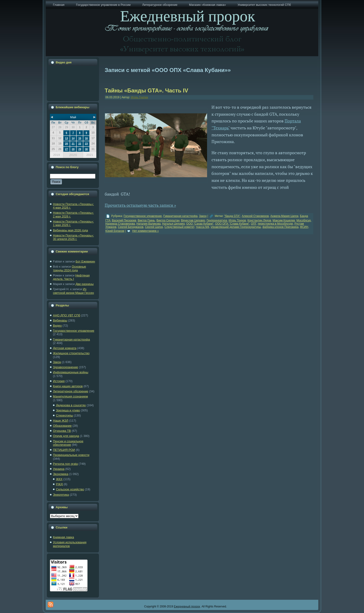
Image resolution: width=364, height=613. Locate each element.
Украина (59, 469)
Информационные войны (71, 372)
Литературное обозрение (71, 391)
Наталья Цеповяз (174, 224)
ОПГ (254, 224)
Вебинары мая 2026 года (70, 230)
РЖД (59, 484)
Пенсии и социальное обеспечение (68, 443)
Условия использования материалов (70, 544)
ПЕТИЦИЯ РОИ (64, 450)
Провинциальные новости (71, 455)
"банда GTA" (232, 216)
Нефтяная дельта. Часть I (71, 277)
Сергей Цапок (154, 227)
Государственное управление (74, 331)
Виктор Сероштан (168, 220)
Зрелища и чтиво (68, 410)
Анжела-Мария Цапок (284, 216)
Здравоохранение (65, 367)
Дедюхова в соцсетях (71, 405)
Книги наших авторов (68, 386)
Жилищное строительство (71, 353)
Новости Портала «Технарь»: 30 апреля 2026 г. (73, 237)
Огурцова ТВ (62, 431)
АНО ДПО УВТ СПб (67, 315)
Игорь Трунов (237, 220)
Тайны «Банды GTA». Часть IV (146, 90)
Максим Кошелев (284, 220)
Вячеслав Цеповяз (193, 220)
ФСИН (304, 227)
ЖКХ (59, 479)
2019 (57, 155)
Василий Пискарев (124, 220)
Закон (57, 362)
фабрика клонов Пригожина (280, 227)
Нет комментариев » (146, 231)
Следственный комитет (179, 227)
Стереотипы (64, 415)
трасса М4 (202, 227)
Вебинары (60, 320)
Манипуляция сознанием (70, 396)
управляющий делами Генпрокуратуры (236, 227)
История (59, 381)
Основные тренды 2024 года (70, 268)
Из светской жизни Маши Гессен (73, 291)
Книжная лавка (63, 537)
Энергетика (61, 495)
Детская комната (65, 348)
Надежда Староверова (120, 224)
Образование (62, 426)
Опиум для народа (66, 436)
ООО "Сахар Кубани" (200, 224)
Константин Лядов (259, 220)
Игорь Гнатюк (139, 97)
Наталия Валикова (149, 224)
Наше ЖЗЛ (61, 421)
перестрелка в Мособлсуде (275, 224)
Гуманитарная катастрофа (71, 339)
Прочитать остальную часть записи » (140, 205)
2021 (90, 155)
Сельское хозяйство (70, 489)
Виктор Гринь (146, 220)
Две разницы (84, 284)
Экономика (61, 474)
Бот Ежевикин (85, 261)
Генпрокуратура (217, 220)
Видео (57, 326)
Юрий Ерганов (115, 231)
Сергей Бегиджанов (131, 227)
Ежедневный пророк (187, 606)
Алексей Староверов (255, 216)
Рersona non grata (65, 464)
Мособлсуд (304, 220)
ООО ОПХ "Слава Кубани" (232, 224)
